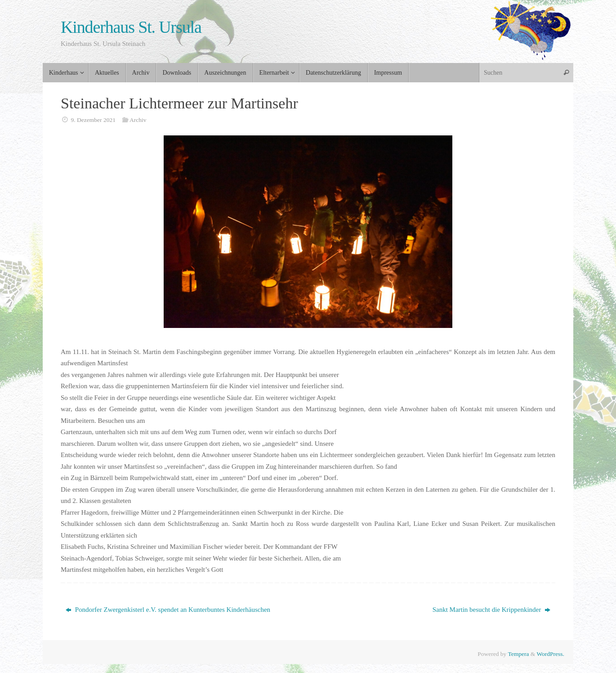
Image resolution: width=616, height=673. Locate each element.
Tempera (518, 654)
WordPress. (550, 654)
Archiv (138, 120)
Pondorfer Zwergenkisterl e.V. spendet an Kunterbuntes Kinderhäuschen (168, 610)
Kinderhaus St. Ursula (131, 27)
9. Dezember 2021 (93, 120)
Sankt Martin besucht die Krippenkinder (491, 610)
